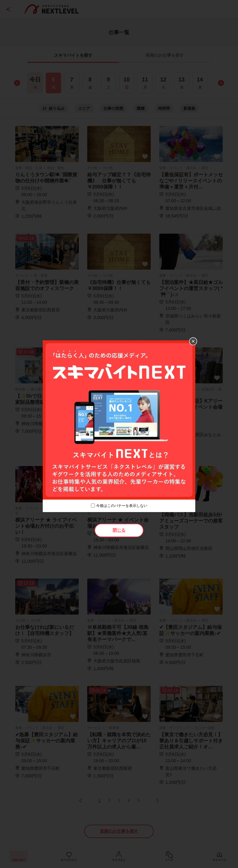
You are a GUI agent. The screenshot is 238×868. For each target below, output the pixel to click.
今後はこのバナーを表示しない (122, 506)
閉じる (119, 530)
